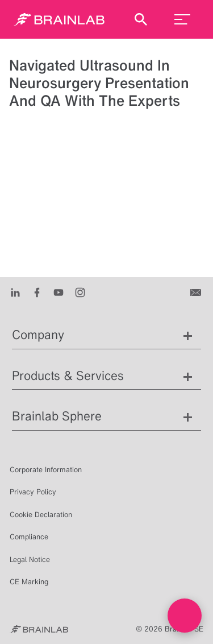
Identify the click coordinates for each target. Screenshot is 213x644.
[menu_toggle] (182, 19)
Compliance (29, 537)
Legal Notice (30, 560)
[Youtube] (59, 292)
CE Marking (29, 582)
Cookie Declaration (41, 515)
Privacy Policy (33, 492)
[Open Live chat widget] (185, 616)
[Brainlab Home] (39, 629)
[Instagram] (80, 292)
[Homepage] (59, 19)
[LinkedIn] (15, 292)
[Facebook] (37, 292)
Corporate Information (46, 470)
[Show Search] (141, 19)
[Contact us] (197, 292)
